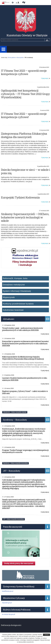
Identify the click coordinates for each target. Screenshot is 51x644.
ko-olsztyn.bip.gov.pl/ (9, 614)
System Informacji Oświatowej (17, 291)
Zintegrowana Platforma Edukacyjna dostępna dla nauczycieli (24, 135)
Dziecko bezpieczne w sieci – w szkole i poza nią (25, 171)
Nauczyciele (20, 58)
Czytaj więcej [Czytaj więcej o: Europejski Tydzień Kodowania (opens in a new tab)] (45, 202)
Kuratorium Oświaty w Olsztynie (27, 35)
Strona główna (12, 58)
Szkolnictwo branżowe (13, 310)
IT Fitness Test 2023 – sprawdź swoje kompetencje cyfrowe (24, 72)
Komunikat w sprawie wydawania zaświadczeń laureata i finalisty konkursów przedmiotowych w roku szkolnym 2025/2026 (25, 343)
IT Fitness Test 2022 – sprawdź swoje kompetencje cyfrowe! (24, 115)
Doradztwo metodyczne (14, 285)
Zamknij (46, 635)
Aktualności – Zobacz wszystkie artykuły (15, 412)
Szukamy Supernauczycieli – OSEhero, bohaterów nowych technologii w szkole (25, 217)
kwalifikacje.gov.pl (8, 591)
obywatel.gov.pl (7, 603)
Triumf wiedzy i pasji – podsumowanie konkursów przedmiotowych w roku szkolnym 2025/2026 (23, 329)
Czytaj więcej (45, 78)
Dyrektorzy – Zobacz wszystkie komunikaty (15, 463)
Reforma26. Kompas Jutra (15, 278)
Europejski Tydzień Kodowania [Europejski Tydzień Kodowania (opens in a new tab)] (20, 197)
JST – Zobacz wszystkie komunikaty (13, 519)
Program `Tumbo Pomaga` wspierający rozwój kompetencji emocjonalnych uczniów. (25, 451)
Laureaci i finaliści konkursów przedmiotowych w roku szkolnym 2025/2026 (25, 379)
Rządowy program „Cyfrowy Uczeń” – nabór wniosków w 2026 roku (25, 392)
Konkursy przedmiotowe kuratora (18, 304)
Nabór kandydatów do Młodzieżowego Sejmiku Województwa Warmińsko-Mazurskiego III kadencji (23, 358)
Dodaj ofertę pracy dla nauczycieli (19, 563)
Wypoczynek (9, 297)
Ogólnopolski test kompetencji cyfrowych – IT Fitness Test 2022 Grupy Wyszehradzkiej (25, 94)
